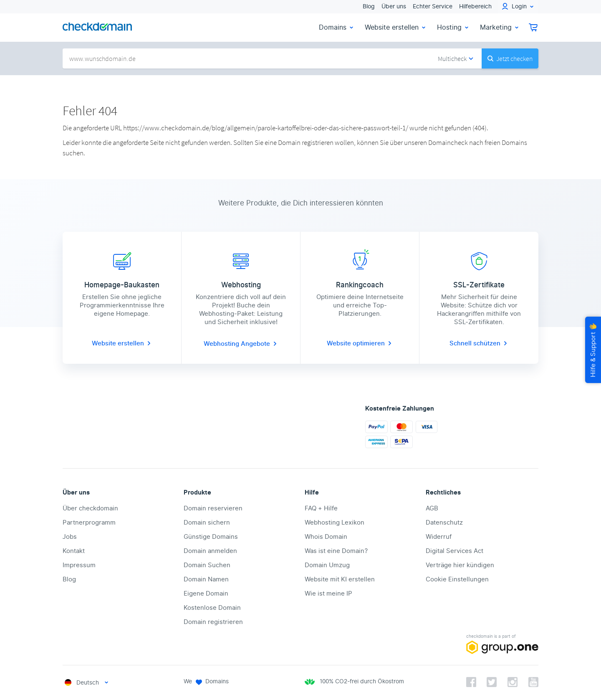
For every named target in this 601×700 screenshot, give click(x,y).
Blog (369, 6)
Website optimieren (360, 343)
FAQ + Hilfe (321, 508)
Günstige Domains (211, 537)
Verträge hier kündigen (460, 565)
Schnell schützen (479, 343)
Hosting (453, 27)
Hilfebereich (475, 6)
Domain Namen (206, 579)
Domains (337, 27)
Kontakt (74, 551)
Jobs (70, 537)
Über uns (394, 6)
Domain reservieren (213, 508)
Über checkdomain (90, 508)
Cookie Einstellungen (457, 579)
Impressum (79, 565)
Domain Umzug (327, 565)
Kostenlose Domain (212, 608)
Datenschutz (444, 522)
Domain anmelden (210, 551)
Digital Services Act (455, 551)
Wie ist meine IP (328, 593)
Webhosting (222, 344)
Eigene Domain (206, 593)
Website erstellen (396, 27)
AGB (432, 508)
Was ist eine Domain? (336, 551)
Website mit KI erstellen (340, 579)
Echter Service (433, 6)
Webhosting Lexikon (335, 522)
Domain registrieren (213, 622)
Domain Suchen (207, 565)
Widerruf (439, 537)
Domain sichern (207, 522)
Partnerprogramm (89, 522)
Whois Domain (326, 537)
